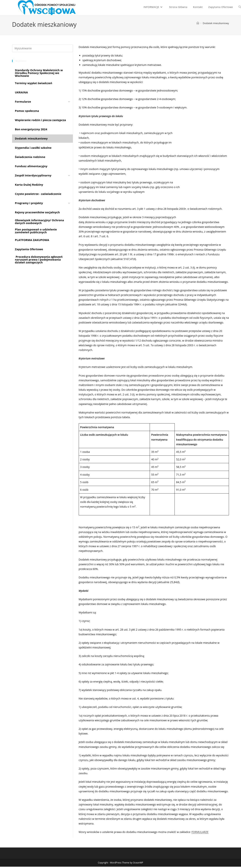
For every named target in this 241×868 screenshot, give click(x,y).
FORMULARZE (200, 833)
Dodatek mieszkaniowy (216, 24)
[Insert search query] (42, 50)
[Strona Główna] (198, 24)
